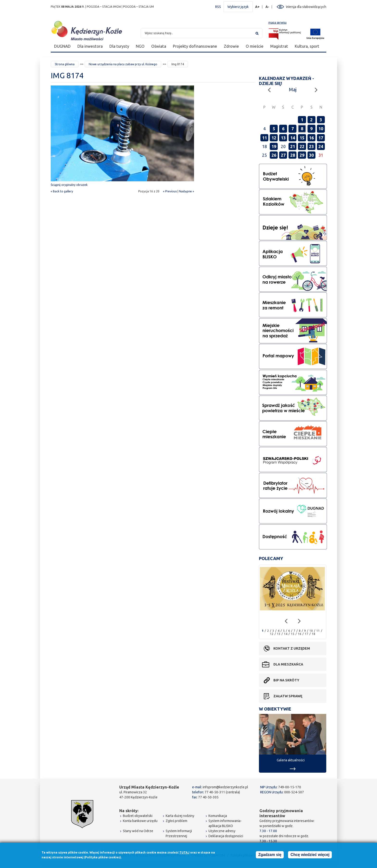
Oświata (159, 46)
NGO (140, 46)
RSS (218, 7)
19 (274, 146)
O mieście (255, 46)
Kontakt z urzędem (292, 648)
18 (314, 634)
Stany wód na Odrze (138, 831)
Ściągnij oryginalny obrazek (69, 185)
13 (283, 138)
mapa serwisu (277, 23)
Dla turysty (119, 46)
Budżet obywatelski (138, 816)
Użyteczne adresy (222, 831)
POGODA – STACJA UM (138, 7)
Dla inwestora (90, 46)
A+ (258, 7)
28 (293, 155)
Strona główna (65, 64)
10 (321, 129)
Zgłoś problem (176, 821)
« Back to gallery (62, 191)
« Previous (170, 191)
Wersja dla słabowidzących (306, 7)
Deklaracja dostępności (226, 836)
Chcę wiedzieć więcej (310, 855)
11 (264, 138)
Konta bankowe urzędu (140, 821)
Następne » (186, 191)
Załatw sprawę (288, 696)
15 (302, 138)
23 (311, 146)
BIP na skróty (286, 680)
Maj (293, 89)
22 (302, 146)
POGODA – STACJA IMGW (104, 7)
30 (311, 155)
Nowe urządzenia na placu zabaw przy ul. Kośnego (123, 64)
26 (274, 155)
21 (293, 146)
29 (302, 155)
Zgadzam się (270, 855)
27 (283, 155)
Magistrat (279, 46)
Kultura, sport (307, 46)
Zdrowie (231, 46)
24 (321, 146)
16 (311, 138)
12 (274, 138)
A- (267, 7)
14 (293, 138)
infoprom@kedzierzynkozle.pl (225, 787)
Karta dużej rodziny (180, 816)
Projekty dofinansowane (195, 46)
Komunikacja (218, 816)
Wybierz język (238, 7)
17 (321, 138)
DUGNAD (62, 46)
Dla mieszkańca (288, 664)
